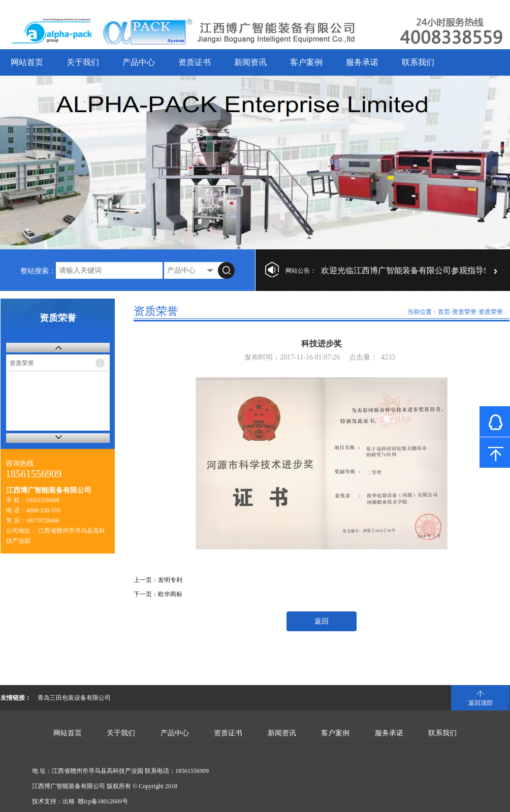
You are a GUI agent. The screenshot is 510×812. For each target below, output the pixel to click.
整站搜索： (38, 271)
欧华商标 (170, 594)
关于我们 (83, 62)
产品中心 (139, 62)
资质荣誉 (22, 363)
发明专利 (170, 580)
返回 (322, 621)
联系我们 (418, 62)
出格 (69, 801)
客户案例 (306, 62)
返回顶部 (481, 703)
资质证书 (195, 62)
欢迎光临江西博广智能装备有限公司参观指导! (404, 270)
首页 (444, 312)
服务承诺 (362, 62)
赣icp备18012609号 (103, 801)
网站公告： (301, 271)
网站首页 (27, 62)
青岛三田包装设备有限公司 (74, 698)
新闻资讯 (250, 62)
